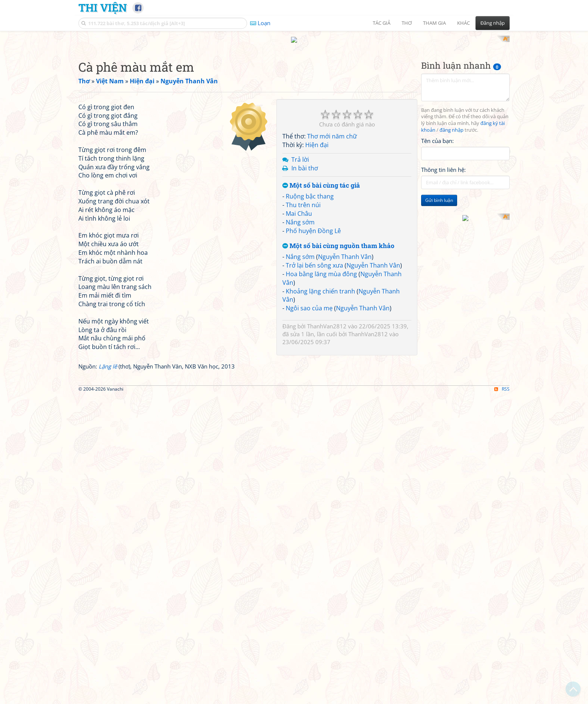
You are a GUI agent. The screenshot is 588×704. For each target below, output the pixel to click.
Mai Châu (299, 311)
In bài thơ (305, 266)
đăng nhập (451, 228)
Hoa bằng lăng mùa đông (321, 372)
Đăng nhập (493, 23)
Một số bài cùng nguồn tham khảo (338, 344)
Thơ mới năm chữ (332, 235)
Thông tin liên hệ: (443, 268)
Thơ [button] (407, 23)
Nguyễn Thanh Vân (345, 355)
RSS (502, 697)
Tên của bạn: (437, 239)
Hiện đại (317, 243)
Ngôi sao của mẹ (309, 406)
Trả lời (300, 257)
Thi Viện (103, 8)
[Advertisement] (294, 88)
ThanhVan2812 (327, 424)
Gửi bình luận (439, 299)
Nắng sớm (300, 320)
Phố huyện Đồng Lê (313, 329)
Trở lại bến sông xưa (314, 364)
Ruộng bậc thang (310, 295)
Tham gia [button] (434, 23)
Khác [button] (463, 23)
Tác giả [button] (382, 23)
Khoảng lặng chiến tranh (320, 389)
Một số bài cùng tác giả (321, 284)
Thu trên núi (303, 303)
